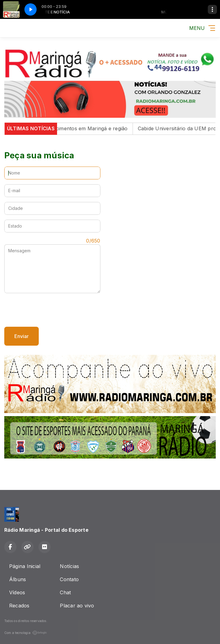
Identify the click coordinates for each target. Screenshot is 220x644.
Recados (19, 606)
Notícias (69, 566)
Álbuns (18, 579)
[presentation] (51, 310)
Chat (65, 592)
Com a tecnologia (26, 633)
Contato (69, 579)
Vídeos (17, 592)
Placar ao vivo (77, 606)
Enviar (22, 336)
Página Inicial (25, 566)
